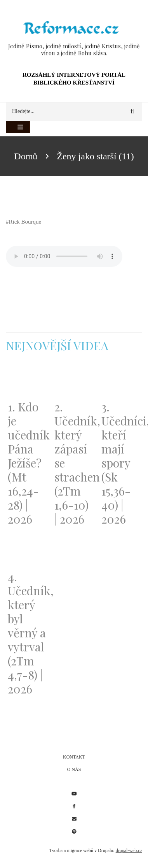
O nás (74, 769)
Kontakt (74, 757)
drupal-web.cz (129, 850)
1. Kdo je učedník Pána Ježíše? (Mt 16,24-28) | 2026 (27, 463)
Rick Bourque (25, 222)
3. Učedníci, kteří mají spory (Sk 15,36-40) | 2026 (121, 463)
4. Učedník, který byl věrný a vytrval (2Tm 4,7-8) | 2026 (27, 633)
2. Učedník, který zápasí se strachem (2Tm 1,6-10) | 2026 (74, 463)
